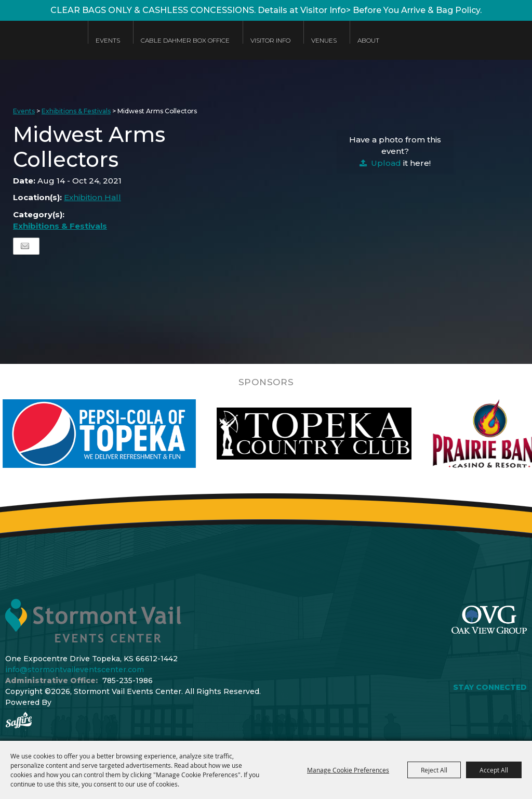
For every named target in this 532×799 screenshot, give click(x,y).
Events (108, 40)
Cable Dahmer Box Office (185, 40)
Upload (386, 163)
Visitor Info (270, 40)
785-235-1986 (128, 680)
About (368, 40)
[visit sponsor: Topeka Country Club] (330, 434)
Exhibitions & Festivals (76, 111)
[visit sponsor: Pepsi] (116, 434)
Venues (324, 40)
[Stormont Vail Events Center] (39, 48)
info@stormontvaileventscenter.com (75, 670)
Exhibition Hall (92, 197)
